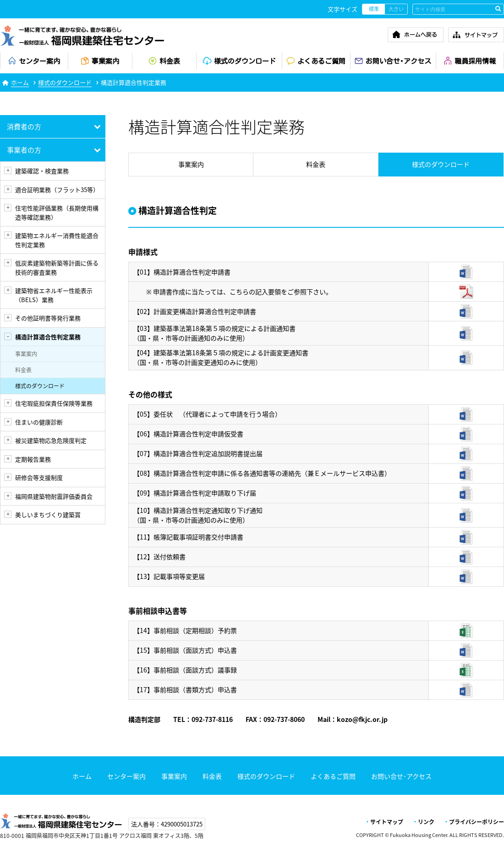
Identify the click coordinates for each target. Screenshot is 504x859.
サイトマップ (387, 822)
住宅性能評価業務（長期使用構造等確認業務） (57, 212)
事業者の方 (24, 150)
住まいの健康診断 (39, 422)
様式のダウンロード (65, 82)
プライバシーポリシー (477, 822)
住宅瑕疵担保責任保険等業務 (54, 403)
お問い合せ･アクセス (401, 776)
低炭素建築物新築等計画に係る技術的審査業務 (57, 267)
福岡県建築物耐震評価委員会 (54, 496)
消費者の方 (24, 127)
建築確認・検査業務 (42, 171)
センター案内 (126, 776)
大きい (396, 9)
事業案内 (26, 354)
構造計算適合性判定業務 (48, 337)
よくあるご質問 (333, 776)
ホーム (20, 82)
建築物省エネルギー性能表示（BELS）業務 (54, 295)
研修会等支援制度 (39, 477)
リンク (426, 822)
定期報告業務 (33, 459)
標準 (374, 9)
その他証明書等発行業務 (48, 318)
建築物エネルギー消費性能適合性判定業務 (57, 240)
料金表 (23, 370)
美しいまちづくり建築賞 (48, 515)
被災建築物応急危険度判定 (51, 440)
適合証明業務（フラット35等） (57, 190)
